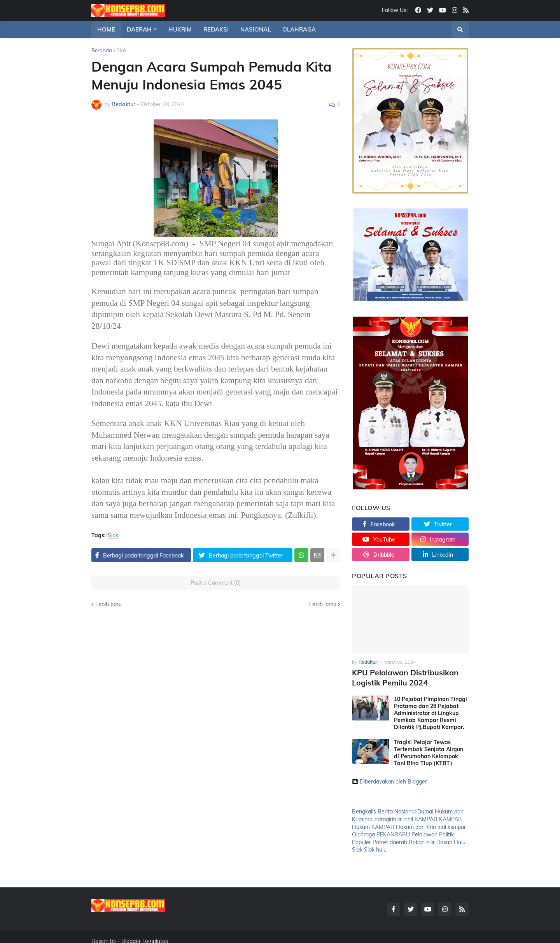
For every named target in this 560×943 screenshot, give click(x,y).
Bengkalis (364, 810)
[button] (460, 30)
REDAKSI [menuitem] (216, 29)
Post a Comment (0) (216, 583)
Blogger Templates (145, 932)
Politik (446, 833)
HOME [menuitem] (106, 29)
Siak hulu (375, 848)
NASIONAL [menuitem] (255, 29)
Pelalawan (424, 833)
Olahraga (363, 833)
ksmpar (457, 825)
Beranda (102, 50)
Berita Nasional (397, 810)
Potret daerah (390, 840)
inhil (408, 817)
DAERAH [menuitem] (139, 29)
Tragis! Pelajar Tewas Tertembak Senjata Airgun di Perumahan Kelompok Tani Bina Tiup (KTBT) (429, 751)
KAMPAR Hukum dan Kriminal (409, 825)
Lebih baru (108, 604)
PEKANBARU (393, 833)
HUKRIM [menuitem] (180, 29)
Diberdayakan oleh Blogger (389, 780)
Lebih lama (323, 604)
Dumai (425, 810)
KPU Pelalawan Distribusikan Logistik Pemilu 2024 (401, 677)
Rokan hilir (422, 840)
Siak (122, 50)
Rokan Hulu (451, 840)
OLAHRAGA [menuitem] (299, 29)
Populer (361, 840)
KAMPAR (426, 817)
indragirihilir (388, 817)
